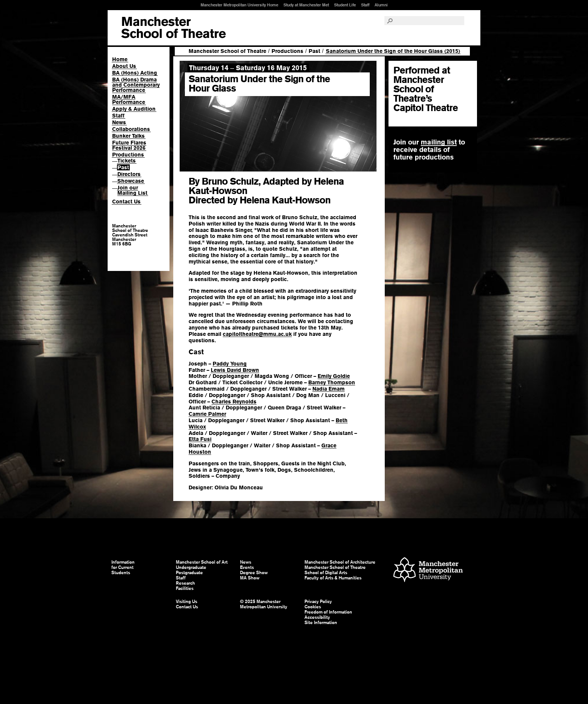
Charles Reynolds (234, 402)
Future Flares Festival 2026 (129, 145)
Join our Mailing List (132, 190)
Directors (129, 174)
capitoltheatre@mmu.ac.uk (257, 334)
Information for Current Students (123, 567)
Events (247, 567)
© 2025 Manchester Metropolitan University (264, 604)
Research (185, 583)
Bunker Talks (128, 136)
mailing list (439, 142)
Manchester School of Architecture (340, 562)
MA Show (250, 578)
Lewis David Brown (235, 370)
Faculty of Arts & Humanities (333, 578)
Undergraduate (191, 567)
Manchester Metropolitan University (428, 571)
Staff (365, 5)
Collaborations (131, 129)
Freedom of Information (328, 612)
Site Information (321, 623)
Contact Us (126, 202)
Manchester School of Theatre (227, 51)
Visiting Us (187, 602)
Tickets (127, 161)
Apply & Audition (134, 109)
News (119, 122)
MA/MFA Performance (129, 99)
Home (120, 59)
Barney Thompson (332, 382)
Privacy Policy (318, 602)
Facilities (185, 588)
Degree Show (254, 573)
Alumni (381, 5)
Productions (128, 155)
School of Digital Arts (326, 573)
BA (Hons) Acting (135, 73)
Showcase (131, 181)
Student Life (345, 5)
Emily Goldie (334, 376)
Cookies (313, 607)
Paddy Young (230, 364)
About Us (124, 66)
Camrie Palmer (207, 414)
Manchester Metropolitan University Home (239, 5)
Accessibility (317, 617)
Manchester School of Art (173, 28)
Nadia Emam (328, 389)
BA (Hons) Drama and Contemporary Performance (136, 85)
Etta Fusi (200, 439)
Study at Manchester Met (306, 5)
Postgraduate (189, 573)
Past (123, 167)
